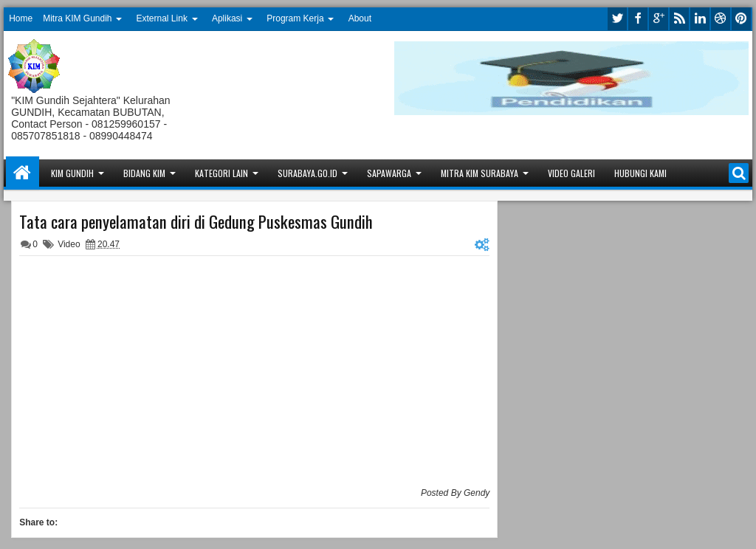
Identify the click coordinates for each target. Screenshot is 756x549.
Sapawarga (389, 173)
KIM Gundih (72, 173)
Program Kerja (295, 18)
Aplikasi (227, 18)
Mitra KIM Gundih (77, 18)
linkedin (700, 19)
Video (69, 244)
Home (21, 18)
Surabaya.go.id (307, 173)
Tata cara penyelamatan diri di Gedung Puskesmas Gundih (196, 221)
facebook (638, 19)
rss (679, 19)
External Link (162, 18)
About (360, 18)
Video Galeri (571, 173)
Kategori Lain (221, 173)
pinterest (741, 19)
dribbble (721, 19)
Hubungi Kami (640, 173)
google (659, 19)
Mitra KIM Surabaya (480, 173)
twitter (617, 19)
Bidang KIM (144, 173)
